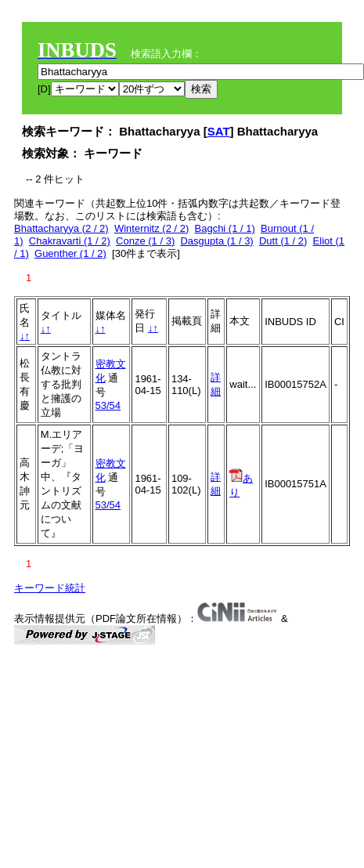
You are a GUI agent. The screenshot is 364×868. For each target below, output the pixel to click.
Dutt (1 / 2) (283, 241)
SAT (219, 131)
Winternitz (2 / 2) (151, 228)
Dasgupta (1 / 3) (216, 241)
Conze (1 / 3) (145, 241)
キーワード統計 (50, 588)
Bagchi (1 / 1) (225, 228)
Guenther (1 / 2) (70, 253)
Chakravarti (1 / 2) (70, 241)
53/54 (108, 405)
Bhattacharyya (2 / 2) (61, 228)
